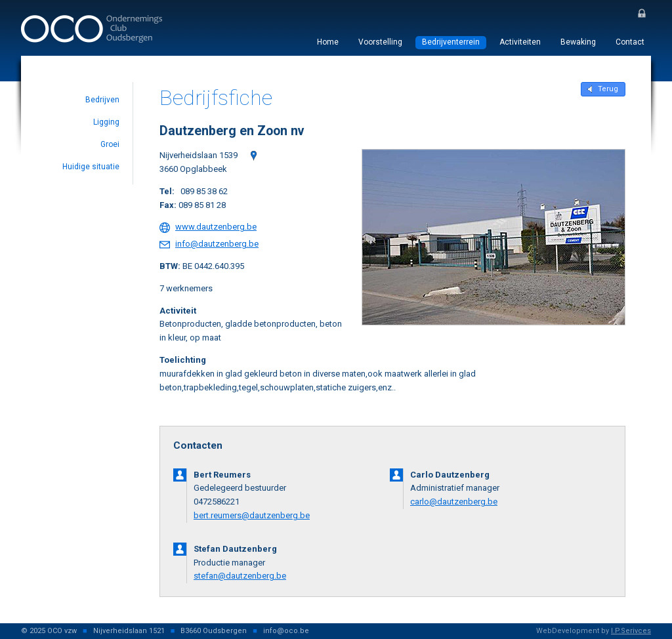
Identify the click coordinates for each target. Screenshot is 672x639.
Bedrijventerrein (451, 42)
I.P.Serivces (631, 631)
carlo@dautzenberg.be (454, 502)
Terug (608, 89)
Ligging (106, 122)
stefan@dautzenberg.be (240, 576)
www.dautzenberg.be (216, 227)
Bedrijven (102, 100)
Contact (630, 42)
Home (328, 42)
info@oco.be (286, 631)
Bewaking (578, 42)
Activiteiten (520, 42)
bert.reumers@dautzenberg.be (252, 515)
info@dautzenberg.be (217, 244)
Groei (110, 144)
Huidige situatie (91, 167)
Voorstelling (380, 42)
